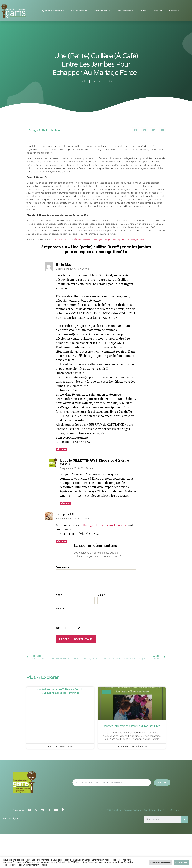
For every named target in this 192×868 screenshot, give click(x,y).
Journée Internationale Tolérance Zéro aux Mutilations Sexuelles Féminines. (60, 691)
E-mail (101, 595)
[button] (135, 130)
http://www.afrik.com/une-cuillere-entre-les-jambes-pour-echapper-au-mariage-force (98, 239)
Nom (59, 595)
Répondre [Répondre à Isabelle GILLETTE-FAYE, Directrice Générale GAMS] (66, 503)
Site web (60, 609)
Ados (143, 11)
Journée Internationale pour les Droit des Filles (132, 726)
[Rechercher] (185, 819)
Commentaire (63, 567)
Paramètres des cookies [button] (161, 862)
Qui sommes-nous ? (53, 11)
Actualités (157, 11)
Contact (174, 11)
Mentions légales (11, 819)
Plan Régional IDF (125, 11)
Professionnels (102, 11)
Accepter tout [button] (181, 862)
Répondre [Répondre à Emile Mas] (62, 449)
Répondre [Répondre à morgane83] (62, 541)
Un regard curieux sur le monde (105, 525)
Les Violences (79, 11)
